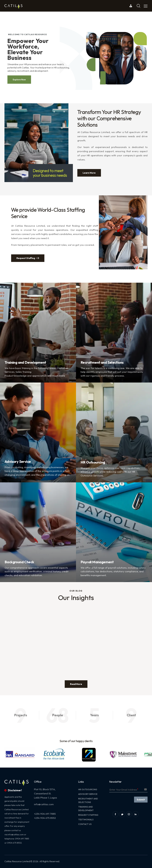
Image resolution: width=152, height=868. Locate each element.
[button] (6, 755)
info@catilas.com (16, 835)
